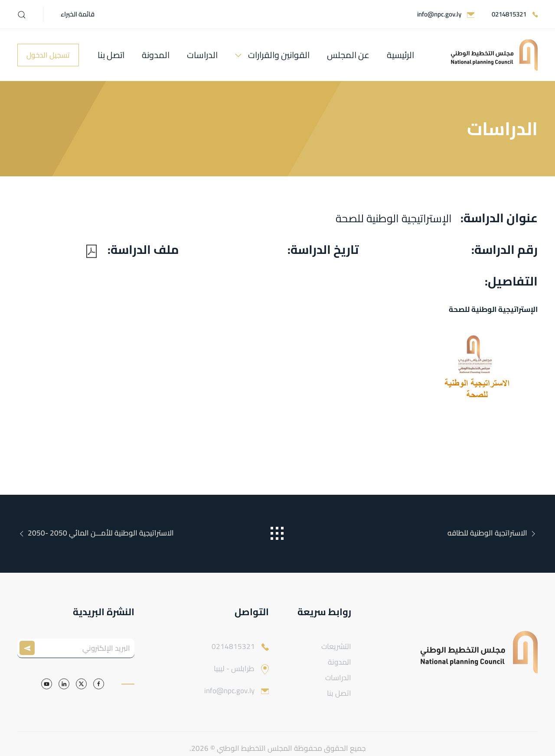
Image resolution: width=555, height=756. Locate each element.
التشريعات (336, 646)
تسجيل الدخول (48, 55)
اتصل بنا (111, 55)
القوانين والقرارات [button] (279, 55)
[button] (22, 15)
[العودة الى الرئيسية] (494, 55)
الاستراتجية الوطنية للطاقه (493, 533)
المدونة (156, 55)
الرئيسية (400, 55)
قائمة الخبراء (78, 14)
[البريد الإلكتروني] (76, 648)
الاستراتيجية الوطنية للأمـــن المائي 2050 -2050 (96, 533)
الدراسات (202, 55)
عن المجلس (348, 55)
